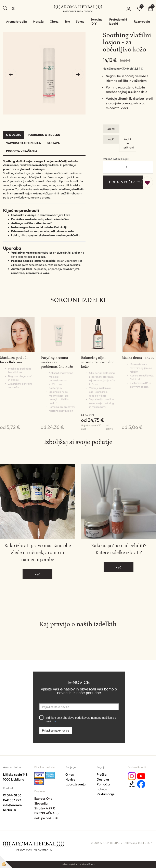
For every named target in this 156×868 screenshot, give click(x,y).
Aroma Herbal (12, 767)
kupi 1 (111, 139)
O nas (70, 774)
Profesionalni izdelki (118, 21)
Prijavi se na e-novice (56, 731)
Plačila (102, 774)
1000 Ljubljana (14, 779)
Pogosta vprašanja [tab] (22, 151)
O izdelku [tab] (14, 135)
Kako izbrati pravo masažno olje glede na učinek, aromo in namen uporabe (38, 553)
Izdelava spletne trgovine (74, 864)
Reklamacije (106, 794)
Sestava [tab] (54, 143)
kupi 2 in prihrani (129, 143)
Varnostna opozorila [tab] (23, 143)
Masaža (38, 21)
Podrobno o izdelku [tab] (44, 135)
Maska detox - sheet (138, 358)
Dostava (103, 779)
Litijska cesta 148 (15, 774)
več (37, 574)
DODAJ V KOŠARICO (125, 182)
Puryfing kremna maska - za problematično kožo (57, 362)
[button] (78, 74)
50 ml (111, 129)
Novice (70, 779)
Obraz (54, 21)
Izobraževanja (75, 784)
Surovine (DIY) (96, 21)
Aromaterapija (16, 21)
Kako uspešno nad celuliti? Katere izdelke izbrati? (119, 549)
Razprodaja (142, 21)
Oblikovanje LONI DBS (136, 843)
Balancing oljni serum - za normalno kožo (98, 362)
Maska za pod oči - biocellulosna (15, 360)
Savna (80, 21)
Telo (67, 21)
